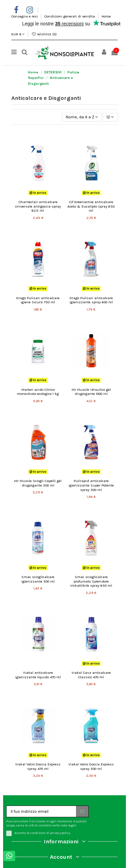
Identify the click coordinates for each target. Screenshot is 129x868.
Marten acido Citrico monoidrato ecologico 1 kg (38, 392)
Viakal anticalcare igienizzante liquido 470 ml (38, 675)
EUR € (18, 34)
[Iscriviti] (82, 811)
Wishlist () (44, 34)
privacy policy (60, 833)
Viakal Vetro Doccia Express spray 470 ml (38, 766)
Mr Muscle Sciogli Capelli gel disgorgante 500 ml (38, 483)
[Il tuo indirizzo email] (41, 811)
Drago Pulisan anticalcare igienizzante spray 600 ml (91, 300)
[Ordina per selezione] (82, 117)
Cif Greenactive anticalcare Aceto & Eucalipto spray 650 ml (91, 206)
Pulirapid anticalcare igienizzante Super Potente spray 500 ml (91, 485)
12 (110, 117)
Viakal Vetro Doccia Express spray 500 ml (91, 766)
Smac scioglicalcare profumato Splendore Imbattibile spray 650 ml (91, 581)
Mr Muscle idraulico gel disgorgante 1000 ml (91, 392)
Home (106, 16)
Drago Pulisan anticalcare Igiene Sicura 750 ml (38, 300)
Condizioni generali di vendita (70, 16)
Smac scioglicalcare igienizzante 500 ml (38, 579)
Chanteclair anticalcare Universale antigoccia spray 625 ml (38, 206)
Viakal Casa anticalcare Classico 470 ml (91, 675)
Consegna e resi (25, 16)
